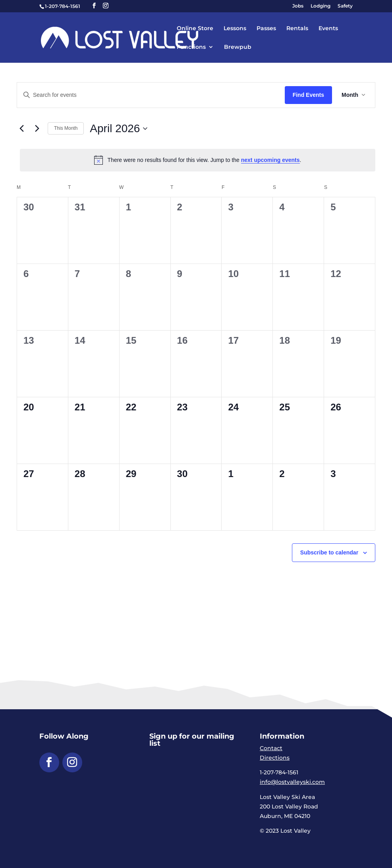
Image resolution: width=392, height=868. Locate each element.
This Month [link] (66, 128)
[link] (141, 37)
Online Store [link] (195, 29)
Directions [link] (275, 758)
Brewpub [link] (238, 47)
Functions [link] (191, 47)
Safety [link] (345, 6)
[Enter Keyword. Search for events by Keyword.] (151, 95)
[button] (94, 6)
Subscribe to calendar (329, 552)
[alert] (198, 160)
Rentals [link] (297, 29)
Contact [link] (271, 748)
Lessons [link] (235, 29)
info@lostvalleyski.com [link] (292, 782)
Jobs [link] (298, 6)
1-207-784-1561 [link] (63, 6)
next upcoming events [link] (270, 160)
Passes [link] (266, 29)
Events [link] (328, 29)
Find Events (308, 95)
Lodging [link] (321, 6)
